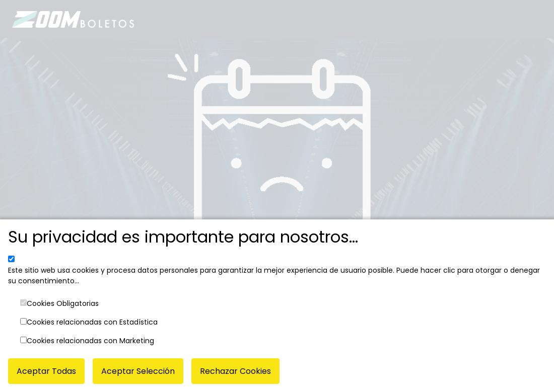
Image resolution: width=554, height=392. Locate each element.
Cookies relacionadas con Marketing (90, 341)
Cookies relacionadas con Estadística (92, 322)
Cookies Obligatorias (63, 303)
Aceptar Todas (46, 371)
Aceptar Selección (138, 371)
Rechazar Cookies (235, 371)
